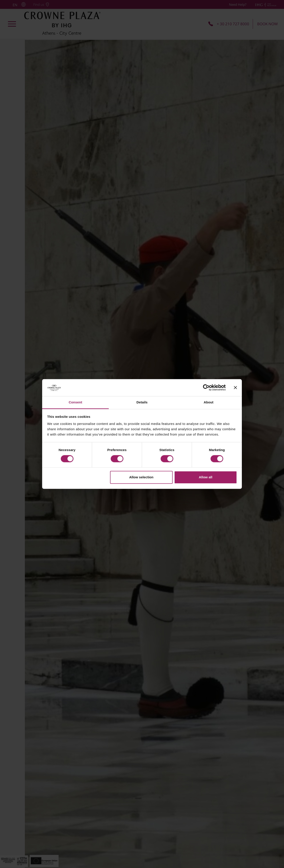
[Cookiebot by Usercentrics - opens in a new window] (206, 388)
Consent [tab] (76, 402)
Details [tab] (142, 402)
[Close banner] (235, 388)
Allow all (206, 477)
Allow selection (141, 477)
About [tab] (209, 402)
